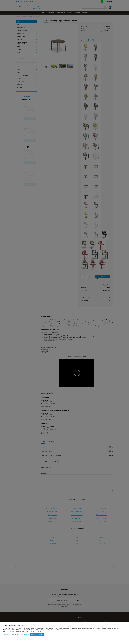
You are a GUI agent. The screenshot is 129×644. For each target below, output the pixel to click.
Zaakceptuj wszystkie (37, 635)
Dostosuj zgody (25, 635)
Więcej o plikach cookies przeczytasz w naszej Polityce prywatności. (22, 631)
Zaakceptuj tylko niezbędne (11, 635)
